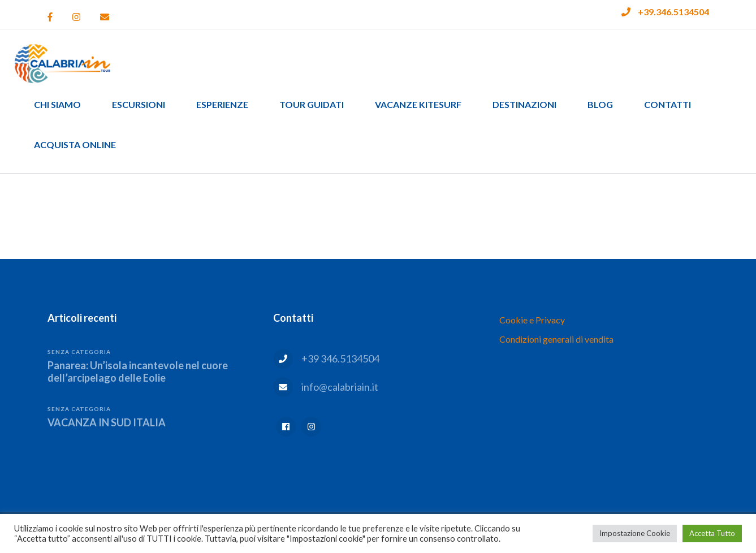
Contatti (668, 104)
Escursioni (139, 104)
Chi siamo (57, 104)
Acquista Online (75, 144)
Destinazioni (524, 104)
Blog (600, 104)
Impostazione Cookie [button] (635, 533)
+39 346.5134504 (340, 358)
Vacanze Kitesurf (418, 104)
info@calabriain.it (340, 387)
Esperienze (222, 104)
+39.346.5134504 (673, 12)
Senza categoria (79, 352)
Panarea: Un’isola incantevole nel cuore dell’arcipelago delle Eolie (138, 372)
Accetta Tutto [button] (712, 533)
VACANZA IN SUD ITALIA (107, 422)
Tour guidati (312, 104)
